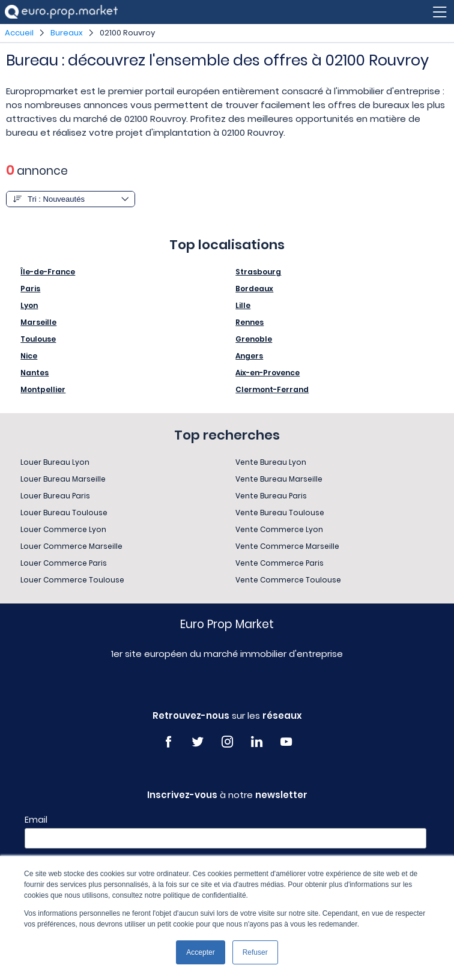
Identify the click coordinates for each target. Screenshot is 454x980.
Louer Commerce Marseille (71, 546)
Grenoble (254, 339)
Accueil (19, 33)
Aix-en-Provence (268, 373)
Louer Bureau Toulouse (64, 513)
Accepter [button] (200, 952)
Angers (249, 356)
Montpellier (43, 389)
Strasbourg (258, 272)
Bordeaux (254, 289)
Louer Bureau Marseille (63, 479)
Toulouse (38, 339)
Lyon (29, 305)
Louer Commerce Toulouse (72, 580)
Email (36, 820)
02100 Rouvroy (127, 33)
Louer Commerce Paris (64, 563)
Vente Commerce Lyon (279, 529)
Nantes (35, 373)
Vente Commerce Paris (280, 563)
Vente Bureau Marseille (279, 479)
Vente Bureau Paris (271, 496)
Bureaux (67, 33)
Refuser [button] (255, 952)
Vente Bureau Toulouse (280, 513)
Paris (30, 289)
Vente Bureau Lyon (271, 462)
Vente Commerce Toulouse (288, 580)
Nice (29, 356)
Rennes (250, 322)
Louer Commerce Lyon (63, 529)
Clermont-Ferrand (272, 389)
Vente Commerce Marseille (287, 546)
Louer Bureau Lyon (55, 462)
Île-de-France (48, 272)
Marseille (38, 322)
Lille (243, 305)
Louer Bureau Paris (55, 496)
